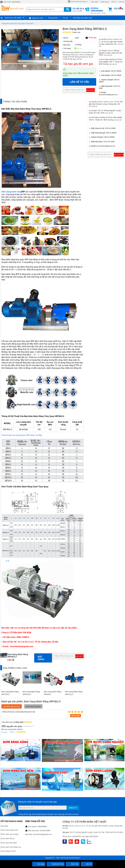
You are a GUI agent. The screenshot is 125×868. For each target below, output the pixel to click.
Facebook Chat (56, 864)
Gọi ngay (39, 864)
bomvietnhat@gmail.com (108, 95)
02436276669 (45, 831)
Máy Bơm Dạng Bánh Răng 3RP (22, 23)
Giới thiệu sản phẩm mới (82, 18)
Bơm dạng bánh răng (11, 192)
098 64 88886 (116, 71)
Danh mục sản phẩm (13, 18)
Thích (11, 732)
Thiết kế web (65, 858)
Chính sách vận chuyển (10, 834)
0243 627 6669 (109, 142)
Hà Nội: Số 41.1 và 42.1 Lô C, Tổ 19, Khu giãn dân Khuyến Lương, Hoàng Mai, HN (106, 104)
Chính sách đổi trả (8, 839)
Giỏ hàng (119, 9)
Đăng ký (73, 808)
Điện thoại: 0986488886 (10, 2)
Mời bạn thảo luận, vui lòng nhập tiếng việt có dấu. (34, 714)
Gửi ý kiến (76, 716)
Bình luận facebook (33, 706)
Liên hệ (121, 2)
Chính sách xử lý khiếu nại (11, 847)
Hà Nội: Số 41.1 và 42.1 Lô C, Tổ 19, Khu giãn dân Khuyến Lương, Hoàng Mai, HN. (111, 43)
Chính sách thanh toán (9, 830)
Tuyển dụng (105, 2)
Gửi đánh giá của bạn (12, 706)
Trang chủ (5, 23)
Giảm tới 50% (78, 9)
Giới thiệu (94, 2)
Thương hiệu (53, 18)
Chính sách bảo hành (9, 843)
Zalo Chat (73, 864)
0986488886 (42, 827)
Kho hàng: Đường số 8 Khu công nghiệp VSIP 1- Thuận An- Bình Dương (111, 62)
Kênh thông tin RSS (8, 851)
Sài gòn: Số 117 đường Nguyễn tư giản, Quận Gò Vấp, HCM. (111, 53)
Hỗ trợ (114, 2)
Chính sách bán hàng (78, 2)
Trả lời (4, 732)
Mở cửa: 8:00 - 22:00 (99, 11)
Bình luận (76, 32)
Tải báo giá (91, 38)
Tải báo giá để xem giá (78, 64)
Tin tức (65, 18)
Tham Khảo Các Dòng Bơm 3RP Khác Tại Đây (22, 435)
